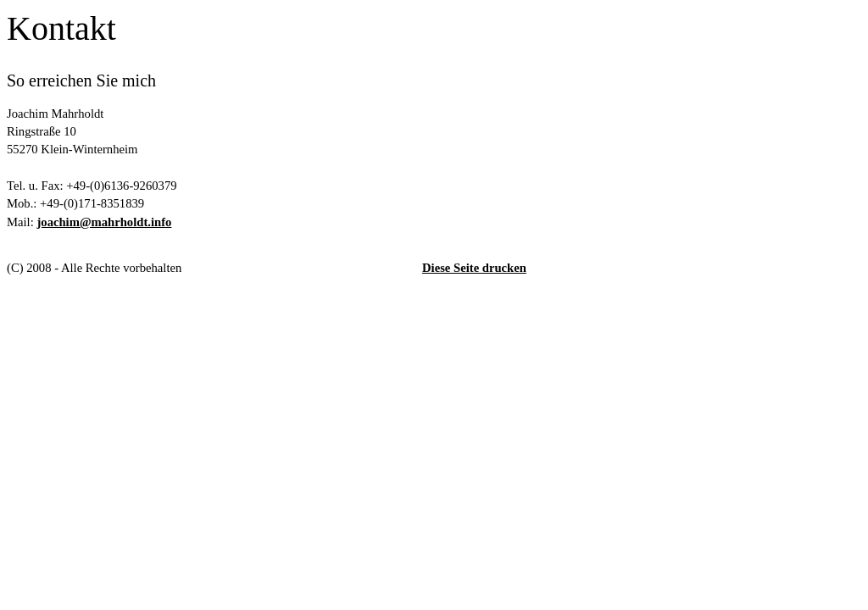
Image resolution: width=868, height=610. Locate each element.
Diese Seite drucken (474, 268)
